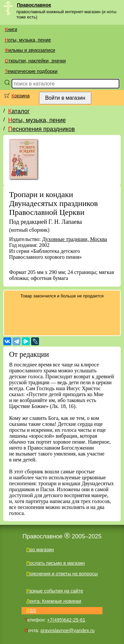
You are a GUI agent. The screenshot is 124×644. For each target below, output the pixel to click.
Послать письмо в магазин (55, 563)
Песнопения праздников (41, 129)
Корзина (21, 96)
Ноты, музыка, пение (28, 40)
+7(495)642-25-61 (66, 620)
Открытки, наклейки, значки (35, 61)
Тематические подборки (31, 71)
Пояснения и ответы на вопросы (62, 574)
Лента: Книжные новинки (54, 601)
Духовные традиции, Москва (75, 239)
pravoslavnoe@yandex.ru (68, 630)
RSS (31, 610)
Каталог (19, 111)
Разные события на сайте (55, 591)
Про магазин (40, 550)
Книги (11, 29)
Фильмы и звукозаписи (30, 50)
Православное (34, 5)
